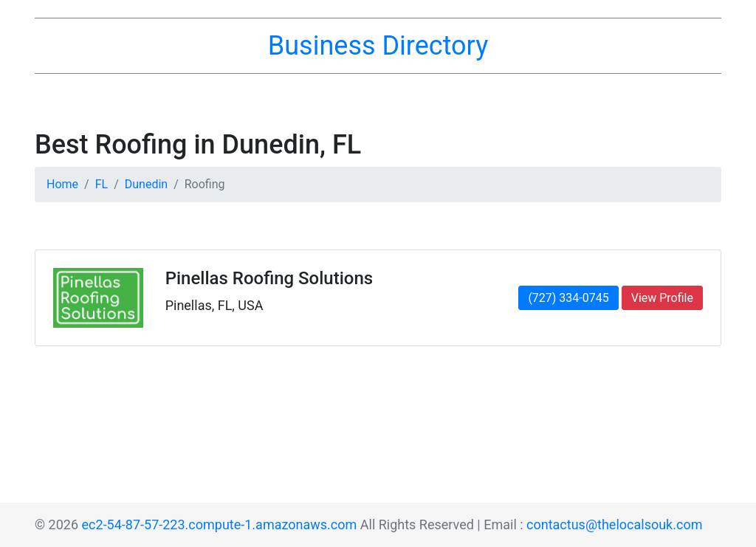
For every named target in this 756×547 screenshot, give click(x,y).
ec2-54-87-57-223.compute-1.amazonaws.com (220, 524)
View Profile (662, 298)
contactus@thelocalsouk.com (614, 524)
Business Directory (378, 46)
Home (62, 184)
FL (102, 184)
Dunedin (146, 184)
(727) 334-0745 (568, 298)
